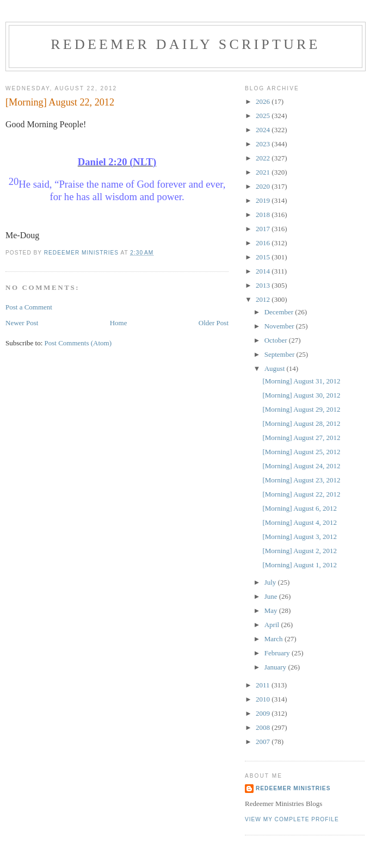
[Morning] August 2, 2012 (300, 551)
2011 (264, 685)
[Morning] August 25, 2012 (301, 452)
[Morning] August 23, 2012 (301, 480)
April (273, 625)
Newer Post (22, 323)
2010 (264, 699)
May (272, 610)
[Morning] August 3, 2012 (300, 537)
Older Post (214, 323)
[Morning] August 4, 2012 (300, 522)
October (277, 340)
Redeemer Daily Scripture (185, 44)
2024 (264, 130)
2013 (264, 285)
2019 (264, 200)
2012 (264, 299)
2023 (264, 144)
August (276, 368)
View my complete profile (292, 819)
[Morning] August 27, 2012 (301, 438)
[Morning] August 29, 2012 (301, 409)
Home (119, 323)
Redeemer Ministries (293, 788)
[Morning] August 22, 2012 (301, 494)
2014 (264, 271)
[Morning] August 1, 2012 (300, 565)
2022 (264, 158)
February (278, 653)
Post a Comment (29, 307)
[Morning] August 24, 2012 (301, 466)
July (271, 582)
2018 (264, 215)
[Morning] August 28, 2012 (301, 423)
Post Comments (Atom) (78, 343)
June (272, 596)
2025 (264, 116)
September (280, 354)
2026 (264, 101)
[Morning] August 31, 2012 (301, 381)
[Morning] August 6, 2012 (300, 508)
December (280, 312)
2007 (264, 742)
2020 (264, 186)
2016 (264, 243)
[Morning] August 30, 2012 (301, 395)
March (275, 639)
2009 (264, 713)
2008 (264, 727)
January (276, 667)
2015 (264, 257)
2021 (264, 172)
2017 (264, 229)
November (280, 326)
